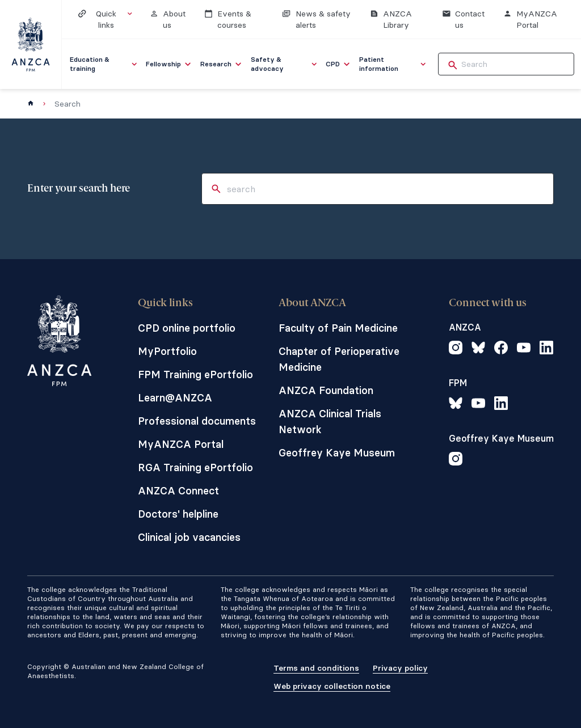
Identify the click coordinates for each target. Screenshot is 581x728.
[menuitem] (104, 64)
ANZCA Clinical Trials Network (330, 422)
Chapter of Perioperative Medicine (339, 359)
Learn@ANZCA (175, 398)
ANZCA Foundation (326, 390)
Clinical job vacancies (189, 537)
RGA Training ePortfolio (195, 467)
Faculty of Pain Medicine (338, 328)
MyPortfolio (167, 351)
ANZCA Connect (178, 491)
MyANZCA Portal (181, 444)
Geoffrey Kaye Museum (337, 453)
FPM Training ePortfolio (195, 374)
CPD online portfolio (187, 328)
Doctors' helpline (178, 514)
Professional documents (197, 421)
